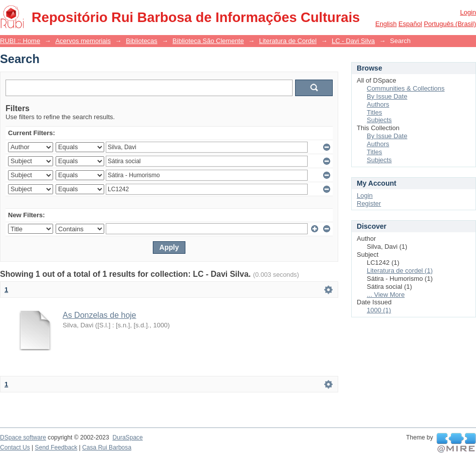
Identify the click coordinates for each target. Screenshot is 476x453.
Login (468, 12)
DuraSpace (127, 437)
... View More (386, 295)
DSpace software (23, 437)
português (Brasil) (450, 24)
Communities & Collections (406, 88)
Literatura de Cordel (288, 41)
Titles (375, 112)
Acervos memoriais (83, 41)
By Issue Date (387, 96)
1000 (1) (379, 310)
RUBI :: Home (20, 41)
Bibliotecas (142, 41)
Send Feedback (56, 447)
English (386, 24)
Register (369, 203)
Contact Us (15, 447)
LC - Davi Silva (353, 41)
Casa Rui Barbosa (107, 447)
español (410, 24)
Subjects (379, 120)
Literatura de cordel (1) (400, 271)
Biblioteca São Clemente (208, 41)
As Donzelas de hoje (99, 315)
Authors (378, 104)
